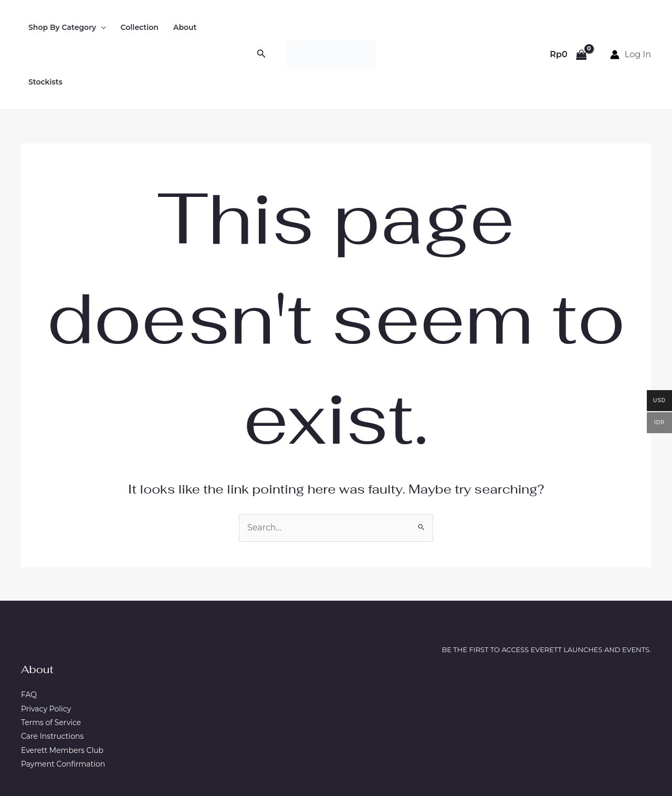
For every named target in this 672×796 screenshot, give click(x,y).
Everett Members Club (62, 750)
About (185, 27)
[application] (101, 27)
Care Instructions (52, 736)
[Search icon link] (261, 55)
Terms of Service (51, 722)
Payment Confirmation (63, 764)
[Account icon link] (631, 55)
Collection (140, 27)
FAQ (29, 695)
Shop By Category (67, 27)
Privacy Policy (46, 709)
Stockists (45, 82)
